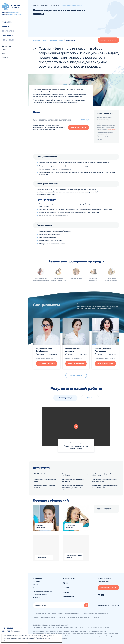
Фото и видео (38, 588)
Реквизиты (61, 617)
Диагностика (8, 31)
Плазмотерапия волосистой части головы (76, 447)
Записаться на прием (108, 40)
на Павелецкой (14, 13)
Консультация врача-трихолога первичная (73, 480)
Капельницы (8, 40)
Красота (6, 26)
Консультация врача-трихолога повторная (44, 486)
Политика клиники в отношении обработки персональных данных (56, 613)
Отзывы (90, 398)
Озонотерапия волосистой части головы (45, 480)
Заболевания (69, 597)
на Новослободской (15, 15)
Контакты (5, 57)
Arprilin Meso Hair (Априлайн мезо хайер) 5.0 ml (104, 475)
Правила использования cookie (44, 617)
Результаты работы (56, 40)
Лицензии (37, 582)
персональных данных (9, 640)
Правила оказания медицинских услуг (95, 613)
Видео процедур (65, 398)
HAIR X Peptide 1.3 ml (40, 474)
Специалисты (7, 46)
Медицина (7, 22)
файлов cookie (48, 638)
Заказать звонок (21, 628)
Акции (4, 53)
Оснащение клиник (40, 594)
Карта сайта (97, 617)
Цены (4, 50)
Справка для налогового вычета (79, 617)
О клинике (37, 578)
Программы (7, 35)
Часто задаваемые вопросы (43, 591)
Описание (37, 40)
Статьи (66, 592)
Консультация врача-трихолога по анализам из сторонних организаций (73, 487)
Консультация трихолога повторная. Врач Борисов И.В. (104, 480)
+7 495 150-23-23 (7, 628)
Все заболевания (105, 509)
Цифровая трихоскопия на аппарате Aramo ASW (75, 475)
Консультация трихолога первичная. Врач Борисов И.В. (105, 486)
